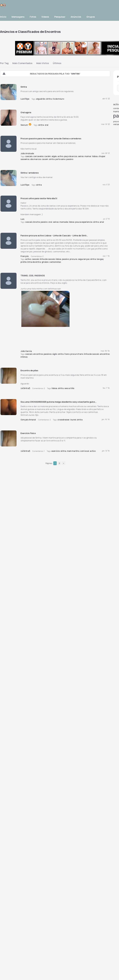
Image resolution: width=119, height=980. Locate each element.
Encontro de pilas (29, 370)
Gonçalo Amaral (28, 420)
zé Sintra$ (25, 388)
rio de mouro (58, 99)
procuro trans (77, 354)
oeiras (81, 156)
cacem (45, 159)
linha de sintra (34, 262)
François (25, 256)
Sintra (24, 87)
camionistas (55, 262)
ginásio (45, 262)
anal (102, 222)
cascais (29, 156)
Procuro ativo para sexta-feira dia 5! (39, 198)
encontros (38, 354)
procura (73, 259)
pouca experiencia (84, 222)
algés (54, 156)
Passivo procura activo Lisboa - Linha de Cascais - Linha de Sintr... (54, 235)
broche (37, 222)
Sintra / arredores (30, 173)
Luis (22, 219)
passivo (70, 159)
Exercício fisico (28, 433)
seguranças (84, 259)
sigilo (55, 354)
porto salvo (60, 159)
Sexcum (24, 125)
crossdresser (64, 420)
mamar (88, 156)
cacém (48, 156)
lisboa (95, 156)
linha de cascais (47, 259)
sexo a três (69, 388)
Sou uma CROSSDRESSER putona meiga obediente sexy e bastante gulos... (59, 402)
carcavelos (38, 156)
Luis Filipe (25, 99)
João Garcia (26, 351)
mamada (64, 222)
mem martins (73, 451)
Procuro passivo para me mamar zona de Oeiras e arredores (51, 138)
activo (60, 156)
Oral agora (26, 112)
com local (85, 451)
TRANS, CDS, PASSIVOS (33, 275)
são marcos (36, 159)
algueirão (41, 99)
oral (46, 125)
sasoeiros (25, 159)
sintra (49, 99)
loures (73, 420)
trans (67, 354)
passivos (48, 354)
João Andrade (27, 153)
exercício (56, 451)
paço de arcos (71, 156)
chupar (102, 156)
